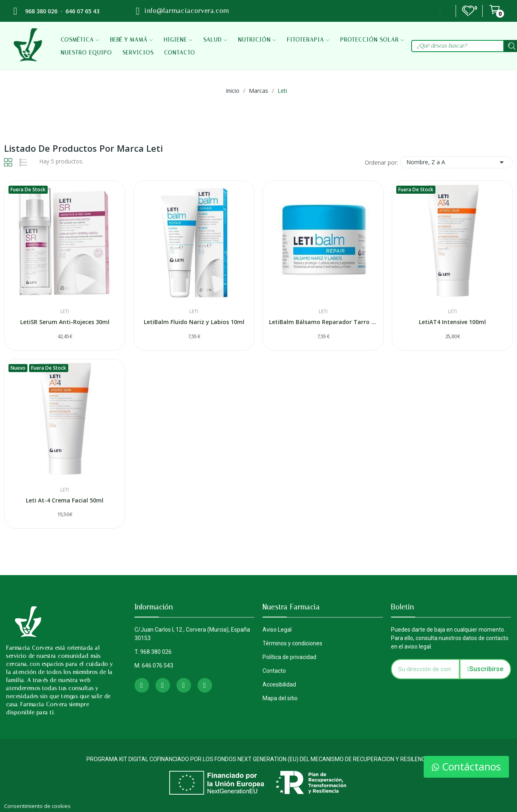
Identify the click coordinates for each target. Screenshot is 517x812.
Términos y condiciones (292, 643)
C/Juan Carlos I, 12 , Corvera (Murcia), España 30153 (192, 634)
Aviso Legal (277, 630)
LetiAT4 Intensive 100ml (452, 322)
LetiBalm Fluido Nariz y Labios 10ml (194, 322)
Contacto (274, 671)
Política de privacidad (289, 657)
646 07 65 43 (82, 11)
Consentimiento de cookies (37, 806)
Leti (65, 312)
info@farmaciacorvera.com (187, 11)
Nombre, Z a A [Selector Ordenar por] (456, 162)
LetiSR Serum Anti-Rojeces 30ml (65, 322)
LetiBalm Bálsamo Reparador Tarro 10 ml (323, 322)
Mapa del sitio (280, 698)
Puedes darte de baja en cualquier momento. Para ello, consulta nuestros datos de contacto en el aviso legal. (450, 638)
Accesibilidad (279, 684)
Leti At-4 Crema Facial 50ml (65, 500)
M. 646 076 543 (154, 666)
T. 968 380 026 (153, 652)
